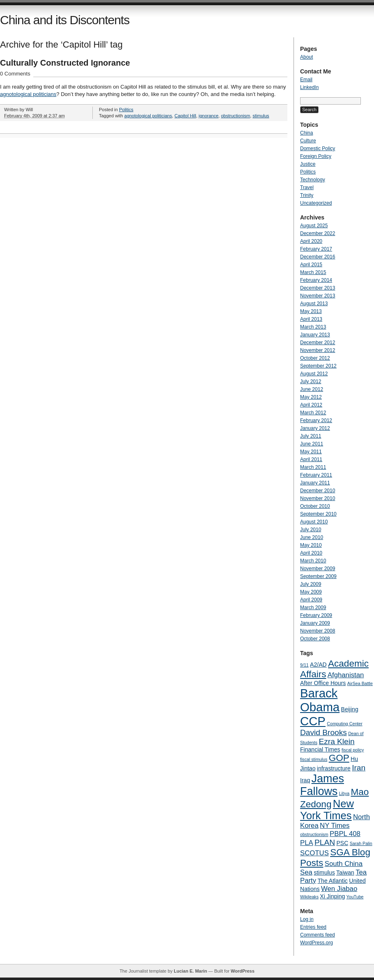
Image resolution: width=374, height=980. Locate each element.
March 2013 (313, 327)
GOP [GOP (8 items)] (339, 758)
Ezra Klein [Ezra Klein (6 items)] (336, 741)
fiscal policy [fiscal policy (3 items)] (353, 750)
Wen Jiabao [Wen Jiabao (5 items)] (339, 889)
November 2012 (318, 350)
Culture (308, 141)
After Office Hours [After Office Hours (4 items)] (323, 683)
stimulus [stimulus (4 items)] (324, 873)
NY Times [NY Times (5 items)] (335, 826)
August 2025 (314, 226)
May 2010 (311, 545)
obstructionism (235, 116)
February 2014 (316, 280)
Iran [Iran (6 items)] (359, 768)
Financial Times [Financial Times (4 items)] (320, 749)
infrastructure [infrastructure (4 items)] (334, 768)
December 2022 (318, 233)
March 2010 (313, 561)
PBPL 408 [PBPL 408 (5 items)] (345, 834)
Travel (307, 187)
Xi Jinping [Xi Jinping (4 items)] (332, 896)
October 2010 (315, 506)
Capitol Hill (185, 116)
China (306, 133)
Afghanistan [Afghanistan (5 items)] (346, 675)
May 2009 (311, 592)
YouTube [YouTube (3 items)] (355, 897)
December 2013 (318, 288)
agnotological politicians (28, 94)
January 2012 (315, 428)
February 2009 (316, 615)
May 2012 (311, 397)
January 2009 (315, 623)
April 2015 (311, 265)
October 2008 (315, 639)
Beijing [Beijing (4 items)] (350, 709)
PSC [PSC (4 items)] (342, 843)
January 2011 (315, 483)
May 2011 (311, 452)
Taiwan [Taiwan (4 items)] (345, 873)
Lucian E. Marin (190, 971)
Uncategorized (316, 203)
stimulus (261, 116)
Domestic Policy (318, 148)
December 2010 (318, 491)
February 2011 (316, 475)
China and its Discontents (65, 20)
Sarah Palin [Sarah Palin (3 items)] (361, 843)
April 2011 (311, 459)
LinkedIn (309, 87)
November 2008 (318, 631)
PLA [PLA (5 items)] (307, 843)
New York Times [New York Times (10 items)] (327, 810)
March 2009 (313, 608)
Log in (307, 919)
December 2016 (318, 257)
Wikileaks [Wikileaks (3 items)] (309, 897)
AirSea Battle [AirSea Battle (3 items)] (360, 683)
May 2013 (311, 311)
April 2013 (311, 319)
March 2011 (313, 467)
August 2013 (314, 304)
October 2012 (315, 358)
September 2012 (318, 366)
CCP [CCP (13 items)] (313, 721)
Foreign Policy (316, 156)
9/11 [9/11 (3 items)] (304, 665)
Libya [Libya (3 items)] (344, 793)
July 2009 (311, 584)
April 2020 (311, 241)
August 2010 (314, 522)
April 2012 (311, 405)
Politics (126, 110)
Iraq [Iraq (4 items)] (305, 780)
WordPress (243, 971)
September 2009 (318, 576)
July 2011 (311, 436)
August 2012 (314, 374)
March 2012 (313, 413)
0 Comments (15, 74)
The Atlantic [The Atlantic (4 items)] (332, 881)
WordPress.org (317, 943)
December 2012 (318, 343)
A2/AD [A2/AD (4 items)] (318, 665)
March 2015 (313, 272)
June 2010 (312, 537)
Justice (308, 164)
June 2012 (312, 389)
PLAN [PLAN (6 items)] (325, 842)
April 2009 (311, 600)
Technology (313, 180)
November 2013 (318, 296)
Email (306, 80)
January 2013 (315, 335)
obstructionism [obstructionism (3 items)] (314, 834)
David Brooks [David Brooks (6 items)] (324, 732)
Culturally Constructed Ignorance (65, 63)
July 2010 (311, 530)
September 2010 (318, 514)
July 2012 (311, 381)
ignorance (209, 116)
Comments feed (318, 935)
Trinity (307, 195)
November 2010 (318, 498)
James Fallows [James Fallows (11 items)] (322, 785)
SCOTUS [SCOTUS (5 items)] (314, 853)
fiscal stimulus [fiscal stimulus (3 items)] (314, 759)
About (306, 57)
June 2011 (312, 444)
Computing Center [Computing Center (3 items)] (344, 724)
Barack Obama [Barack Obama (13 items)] (320, 700)
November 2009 (318, 569)
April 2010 (311, 553)
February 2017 (316, 249)
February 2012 (316, 420)
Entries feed (313, 927)
